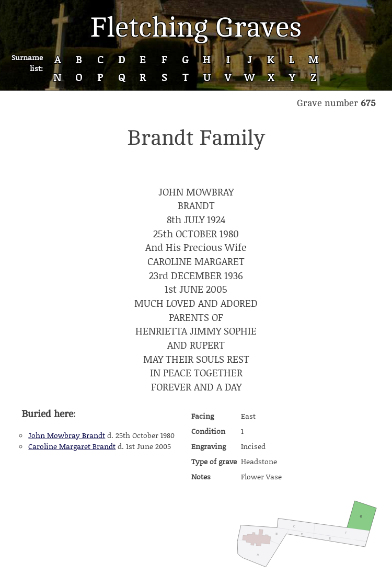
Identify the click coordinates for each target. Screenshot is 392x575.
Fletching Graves (196, 27)
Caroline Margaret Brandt (72, 446)
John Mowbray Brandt (67, 435)
